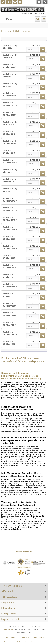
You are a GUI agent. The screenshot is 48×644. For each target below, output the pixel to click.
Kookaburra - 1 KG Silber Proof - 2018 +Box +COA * (10, 142)
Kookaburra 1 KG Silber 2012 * (10, 200)
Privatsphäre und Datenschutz (15, 642)
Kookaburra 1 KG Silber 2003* (9, 266)
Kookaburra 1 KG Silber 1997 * (10, 333)
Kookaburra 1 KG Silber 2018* (9, 133)
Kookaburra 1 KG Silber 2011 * (10, 209)
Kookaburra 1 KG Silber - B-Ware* (9, 276)
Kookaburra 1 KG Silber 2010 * (10, 219)
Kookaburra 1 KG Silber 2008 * (10, 247)
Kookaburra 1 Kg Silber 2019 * (10, 123)
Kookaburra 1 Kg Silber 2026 (10, 47)
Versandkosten (9, 629)
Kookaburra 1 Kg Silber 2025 (10, 56)
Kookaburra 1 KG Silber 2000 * (10, 285)
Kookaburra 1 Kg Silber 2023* (10, 85)
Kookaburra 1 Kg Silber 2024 (10, 75)
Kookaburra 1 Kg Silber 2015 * (10, 171)
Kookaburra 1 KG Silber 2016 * (10, 161)
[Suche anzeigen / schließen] (38, 19)
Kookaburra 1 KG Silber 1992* (9, 343)
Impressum (40, 642)
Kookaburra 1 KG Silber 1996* (9, 305)
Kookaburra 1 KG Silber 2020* (9, 114)
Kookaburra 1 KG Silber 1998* (9, 314)
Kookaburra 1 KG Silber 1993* (9, 295)
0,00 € (33, 217)
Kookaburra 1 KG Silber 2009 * (10, 228)
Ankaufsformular (9, 637)
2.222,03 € (35, 141)
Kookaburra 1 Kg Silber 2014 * (10, 180)
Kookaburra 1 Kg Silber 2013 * (10, 190)
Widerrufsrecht (38, 637)
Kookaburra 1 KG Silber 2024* (9, 66)
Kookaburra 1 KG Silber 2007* (9, 257)
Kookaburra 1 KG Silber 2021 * (10, 104)
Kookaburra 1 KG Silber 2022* (9, 94)
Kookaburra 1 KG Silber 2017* (9, 152)
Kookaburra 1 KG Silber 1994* (9, 324)
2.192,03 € (35, 45)
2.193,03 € (35, 84)
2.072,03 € (35, 275)
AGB (31, 642)
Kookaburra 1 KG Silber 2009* (9, 238)
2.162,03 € (35, 55)
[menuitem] (7, 19)
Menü (7, 19)
